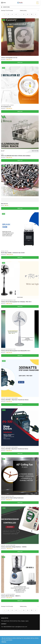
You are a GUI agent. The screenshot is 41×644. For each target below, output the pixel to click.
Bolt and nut (4, 204)
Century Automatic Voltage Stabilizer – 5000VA (14, 547)
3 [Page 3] (12, 14)
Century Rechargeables (7, 300)
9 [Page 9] (28, 14)
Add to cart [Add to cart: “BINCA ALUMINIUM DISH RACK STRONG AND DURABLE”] (20, 160)
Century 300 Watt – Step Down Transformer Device (15, 400)
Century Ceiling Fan (6, 496)
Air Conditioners (5, 105)
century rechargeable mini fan (9, 58)
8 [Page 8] (24, 14)
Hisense (12, 105)
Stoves (6, 251)
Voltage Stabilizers (10, 545)
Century (3, 398)
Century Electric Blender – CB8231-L (11, 596)
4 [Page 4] (16, 14)
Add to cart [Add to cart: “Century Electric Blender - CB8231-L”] (20, 601)
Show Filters (5, 7)
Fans (2, 154)
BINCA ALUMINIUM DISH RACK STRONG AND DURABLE (16, 156)
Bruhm (3, 251)
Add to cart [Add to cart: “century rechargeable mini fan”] (20, 62)
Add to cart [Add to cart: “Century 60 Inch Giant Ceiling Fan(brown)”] (20, 503)
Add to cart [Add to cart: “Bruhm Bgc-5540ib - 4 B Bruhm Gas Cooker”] (20, 257)
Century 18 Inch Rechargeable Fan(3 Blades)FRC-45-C (16, 351)
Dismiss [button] (4, 642)
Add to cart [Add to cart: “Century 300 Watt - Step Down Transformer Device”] (20, 405)
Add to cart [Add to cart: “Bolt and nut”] (20, 208)
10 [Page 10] (32, 14)
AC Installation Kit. (6, 107)
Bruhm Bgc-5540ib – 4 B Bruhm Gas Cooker (13, 253)
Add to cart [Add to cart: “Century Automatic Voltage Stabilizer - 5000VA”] (20, 552)
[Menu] (3, 3)
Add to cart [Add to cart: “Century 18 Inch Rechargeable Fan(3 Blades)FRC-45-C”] (20, 355)
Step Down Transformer (12, 398)
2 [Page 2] (8, 14)
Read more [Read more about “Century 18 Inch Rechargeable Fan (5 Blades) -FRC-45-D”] (20, 306)
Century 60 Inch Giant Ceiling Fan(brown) (12, 498)
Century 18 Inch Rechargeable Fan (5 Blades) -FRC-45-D (16, 302)
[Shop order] (29, 11)
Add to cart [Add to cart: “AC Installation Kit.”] (20, 111)
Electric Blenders (10, 594)
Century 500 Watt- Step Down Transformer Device (15, 449)
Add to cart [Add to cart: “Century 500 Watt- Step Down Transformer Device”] (20, 453)
